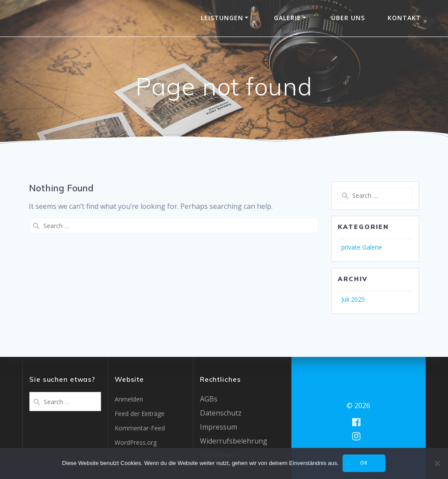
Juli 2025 (353, 299)
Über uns (348, 18)
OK (364, 463)
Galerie (287, 18)
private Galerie (362, 247)
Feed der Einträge (140, 414)
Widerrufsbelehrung (234, 441)
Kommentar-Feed (140, 428)
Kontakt (404, 18)
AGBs (209, 399)
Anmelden (129, 399)
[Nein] (437, 464)
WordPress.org (136, 442)
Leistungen (222, 18)
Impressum (219, 427)
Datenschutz (221, 413)
